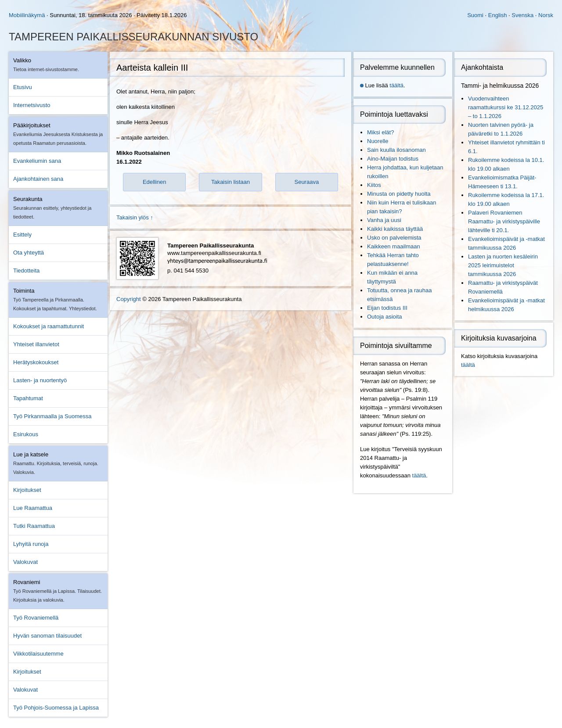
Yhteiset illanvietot (36, 344)
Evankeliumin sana (37, 161)
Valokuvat (25, 562)
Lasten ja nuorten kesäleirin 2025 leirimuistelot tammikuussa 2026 (503, 265)
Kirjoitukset (27, 490)
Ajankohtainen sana (38, 179)
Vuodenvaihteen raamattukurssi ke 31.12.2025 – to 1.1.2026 (506, 107)
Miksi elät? (380, 132)
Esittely (22, 235)
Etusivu (23, 87)
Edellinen (155, 182)
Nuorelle (378, 141)
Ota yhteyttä (29, 253)
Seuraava (306, 182)
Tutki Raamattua (34, 526)
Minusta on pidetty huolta (399, 194)
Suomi (475, 15)
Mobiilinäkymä (27, 15)
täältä (396, 85)
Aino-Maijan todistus (393, 159)
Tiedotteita (26, 271)
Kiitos (374, 185)
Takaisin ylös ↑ (135, 217)
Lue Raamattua (33, 508)
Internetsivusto (32, 105)
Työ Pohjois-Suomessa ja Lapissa (56, 708)
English (498, 15)
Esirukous (26, 434)
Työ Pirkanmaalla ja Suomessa (52, 416)
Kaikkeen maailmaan (394, 246)
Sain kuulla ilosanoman (396, 150)
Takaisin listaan (231, 182)
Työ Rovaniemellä (36, 618)
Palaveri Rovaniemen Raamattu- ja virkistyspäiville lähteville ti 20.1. (504, 221)
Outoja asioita (385, 317)
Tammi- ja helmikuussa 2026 (500, 86)
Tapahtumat (28, 398)
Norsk (546, 15)
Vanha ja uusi (384, 220)
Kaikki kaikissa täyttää (395, 229)
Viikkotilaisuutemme (38, 654)
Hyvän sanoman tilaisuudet (47, 636)
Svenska (522, 15)
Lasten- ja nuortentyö (40, 380)
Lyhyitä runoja (31, 544)
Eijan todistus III (387, 308)
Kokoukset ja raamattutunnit (49, 326)
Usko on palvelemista (394, 238)
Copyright (129, 299)
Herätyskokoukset (36, 362)
